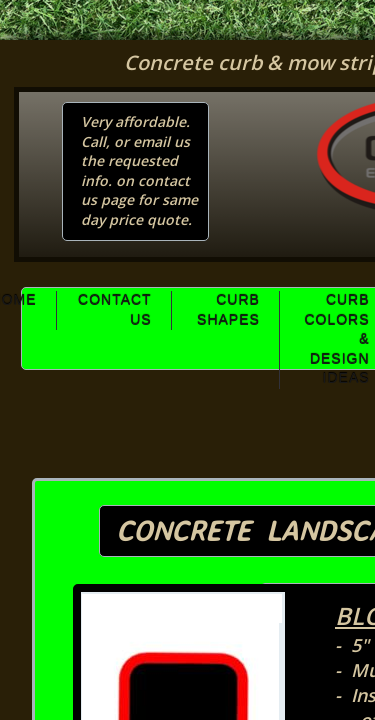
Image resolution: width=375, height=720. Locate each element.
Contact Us (115, 310)
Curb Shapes (228, 310)
